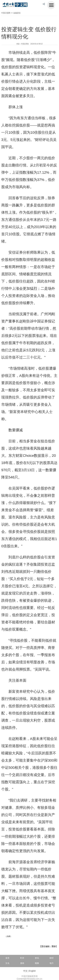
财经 (52, 958)
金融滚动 (17, 13)
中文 (25, 971)
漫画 (22, 963)
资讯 (37, 958)
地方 (52, 963)
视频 (37, 963)
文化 (7, 963)
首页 (7, 958)
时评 (22, 958)
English (32, 971)
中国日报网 (6, 13)
